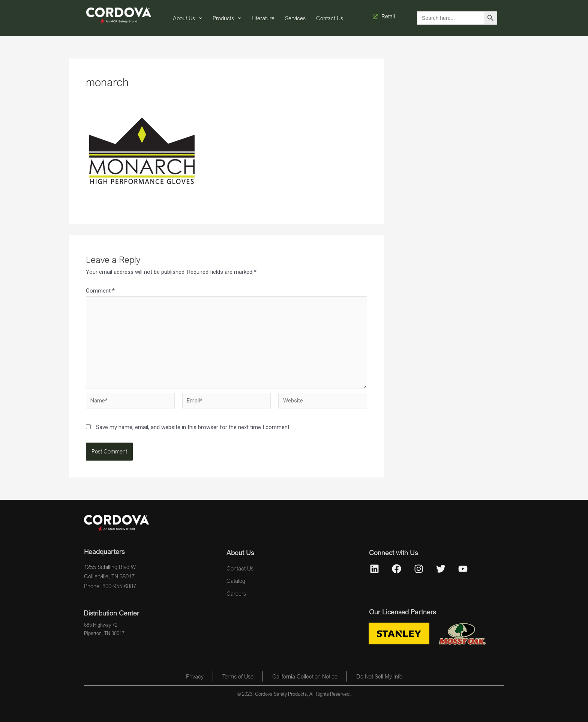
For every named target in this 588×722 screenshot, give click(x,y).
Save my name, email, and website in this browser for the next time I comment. (193, 427)
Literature (263, 18)
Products (227, 18)
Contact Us (330, 18)
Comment (100, 291)
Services (295, 18)
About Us (187, 18)
